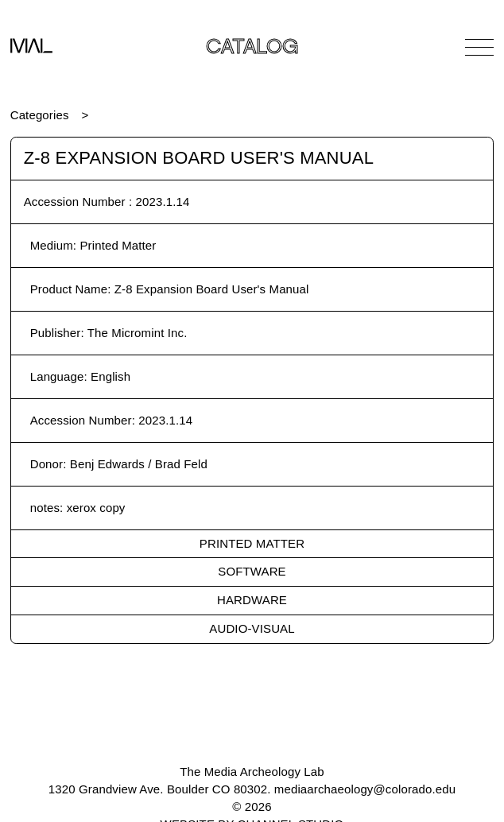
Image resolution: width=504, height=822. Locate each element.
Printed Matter (252, 543)
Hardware (252, 600)
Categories (40, 115)
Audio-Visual (252, 628)
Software (252, 571)
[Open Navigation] (479, 47)
